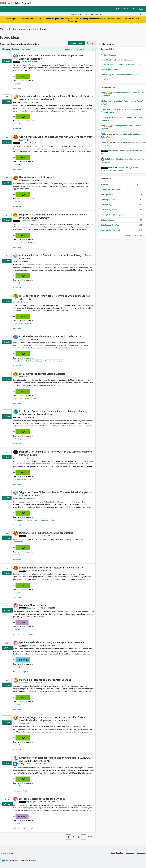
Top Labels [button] (105, 179)
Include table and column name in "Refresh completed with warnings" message (51, 57)
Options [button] (90, 43)
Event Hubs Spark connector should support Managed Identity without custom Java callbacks (53, 413)
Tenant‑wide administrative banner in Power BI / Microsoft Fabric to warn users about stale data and (56, 98)
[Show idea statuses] (86, 49)
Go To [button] (141, 9)
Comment (17, 88)
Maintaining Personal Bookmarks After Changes (45, 680)
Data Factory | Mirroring (23, 479)
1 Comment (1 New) (21, 791)
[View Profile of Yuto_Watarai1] (26, 62)
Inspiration (48, 3)
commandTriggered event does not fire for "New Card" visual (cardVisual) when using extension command (53, 719)
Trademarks (141, 853)
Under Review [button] (23, 660)
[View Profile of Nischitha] (30, 570)
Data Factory (19, 361)
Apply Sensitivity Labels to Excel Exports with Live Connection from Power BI (56, 138)
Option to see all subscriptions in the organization (46, 533)
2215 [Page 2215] (90, 837)
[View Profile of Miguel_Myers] (31, 608)
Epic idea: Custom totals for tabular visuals (42, 799)
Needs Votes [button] (22, 623)
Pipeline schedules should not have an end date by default (51, 336)
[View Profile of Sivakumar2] (18, 261)
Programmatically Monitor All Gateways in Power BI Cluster (51, 567)
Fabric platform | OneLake (23, 323)
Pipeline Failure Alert (109, 55)
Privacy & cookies (117, 853)
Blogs (77, 3)
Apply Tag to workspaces (111, 70)
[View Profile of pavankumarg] (25, 221)
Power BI (18, 83)
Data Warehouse (32, 520)
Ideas (57, 3)
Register (117, 9)
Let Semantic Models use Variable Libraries (42, 374)
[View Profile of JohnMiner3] (18, 302)
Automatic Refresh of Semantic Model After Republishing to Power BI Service (55, 257)
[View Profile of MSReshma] (30, 180)
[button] (76, 43)
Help (133, 9)
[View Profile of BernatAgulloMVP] (24, 764)
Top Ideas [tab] (16, 49)
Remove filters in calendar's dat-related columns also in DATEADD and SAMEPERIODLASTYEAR (55, 759)
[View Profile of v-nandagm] (25, 143)
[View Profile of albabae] (104, 101)
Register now (73, 21)
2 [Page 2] (73, 837)
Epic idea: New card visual (33, 605)
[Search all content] (116, 14)
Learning (86, 3)
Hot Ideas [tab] (6, 49)
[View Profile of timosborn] (105, 117)
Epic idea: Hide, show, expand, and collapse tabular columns (52, 642)
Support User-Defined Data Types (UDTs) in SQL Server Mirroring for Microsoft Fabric (56, 453)
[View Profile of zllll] (20, 377)
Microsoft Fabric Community (15, 29)
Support (96, 3)
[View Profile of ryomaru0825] (106, 109)
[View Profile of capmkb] (22, 683)
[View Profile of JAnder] (16, 723)
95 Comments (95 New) (22, 672)
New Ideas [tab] (26, 49)
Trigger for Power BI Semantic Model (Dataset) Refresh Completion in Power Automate (55, 494)
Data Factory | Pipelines (34, 361)
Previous (127, 235)
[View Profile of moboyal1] (24, 417)
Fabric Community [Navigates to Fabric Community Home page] (24, 3)
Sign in (126, 9)
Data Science (19, 520)
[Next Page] (95, 835)
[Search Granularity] (79, 14)
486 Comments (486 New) (23, 828)
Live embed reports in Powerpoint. (38, 177)
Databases (44, 520)
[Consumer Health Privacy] (30, 861)
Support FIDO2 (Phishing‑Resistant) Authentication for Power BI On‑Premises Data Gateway (54, 216)
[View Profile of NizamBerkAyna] (19, 498)
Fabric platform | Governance (55, 361)
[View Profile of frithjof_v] (22, 339)
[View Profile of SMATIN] (111, 168)
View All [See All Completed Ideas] (105, 79)
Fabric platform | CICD (22, 398)
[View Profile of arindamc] (112, 151)
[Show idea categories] (72, 49)
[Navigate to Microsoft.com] (6, 3)
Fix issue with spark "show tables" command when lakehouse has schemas (54, 297)
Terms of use (130, 853)
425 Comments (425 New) (23, 634)
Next (142, 235)
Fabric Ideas (40, 29)
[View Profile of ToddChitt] (109, 159)
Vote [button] (8, 61)
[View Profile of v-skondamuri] (25, 102)
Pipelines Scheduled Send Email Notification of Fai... (121, 65)
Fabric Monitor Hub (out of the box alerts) (117, 60)
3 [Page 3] (78, 837)
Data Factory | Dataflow (110, 225)
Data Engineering (20, 439)
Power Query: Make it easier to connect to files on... (121, 75)
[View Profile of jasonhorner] (18, 458)
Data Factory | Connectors (111, 189)
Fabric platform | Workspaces (112, 215)
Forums (38, 3)
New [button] (23, 76)
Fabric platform (20, 242)
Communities (67, 3)
